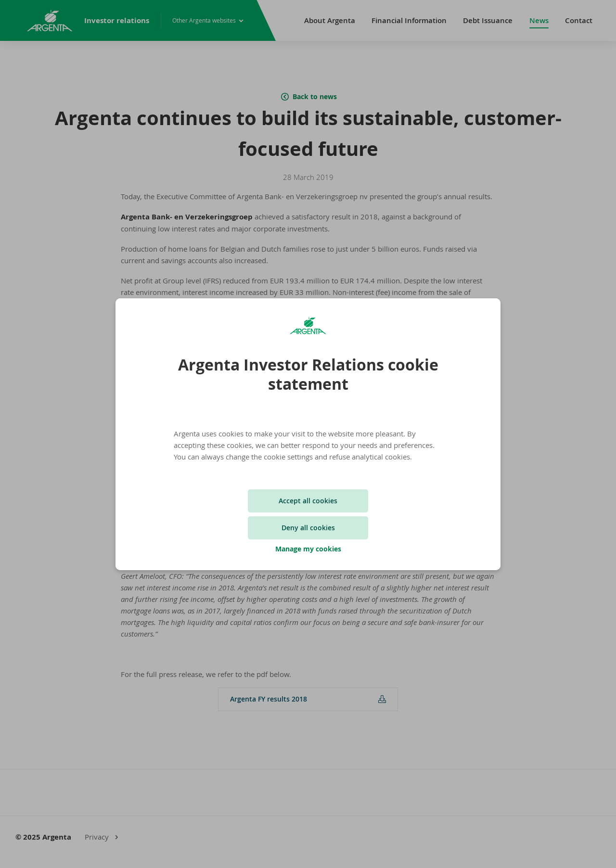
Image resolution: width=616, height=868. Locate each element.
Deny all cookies (308, 528)
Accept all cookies (308, 501)
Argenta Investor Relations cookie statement (308, 374)
